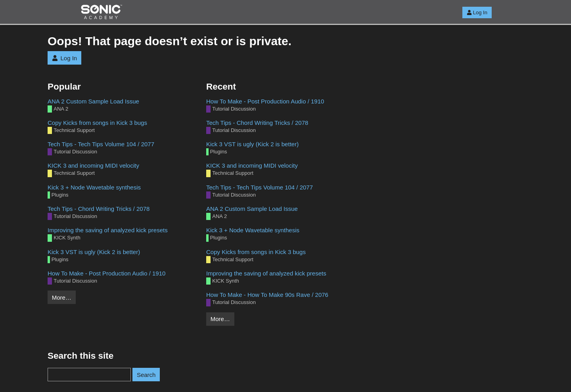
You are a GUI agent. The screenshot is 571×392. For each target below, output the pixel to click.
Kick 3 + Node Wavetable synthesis (94, 187)
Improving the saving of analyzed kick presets (108, 230)
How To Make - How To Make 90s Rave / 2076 (267, 295)
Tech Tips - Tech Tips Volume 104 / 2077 (101, 144)
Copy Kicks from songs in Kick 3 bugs (97, 123)
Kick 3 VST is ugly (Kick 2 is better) (94, 252)
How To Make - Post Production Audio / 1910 (106, 273)
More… (62, 297)
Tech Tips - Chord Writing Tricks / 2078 (99, 209)
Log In (477, 12)
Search (146, 375)
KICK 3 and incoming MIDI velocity (93, 165)
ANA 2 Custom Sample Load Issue (93, 101)
